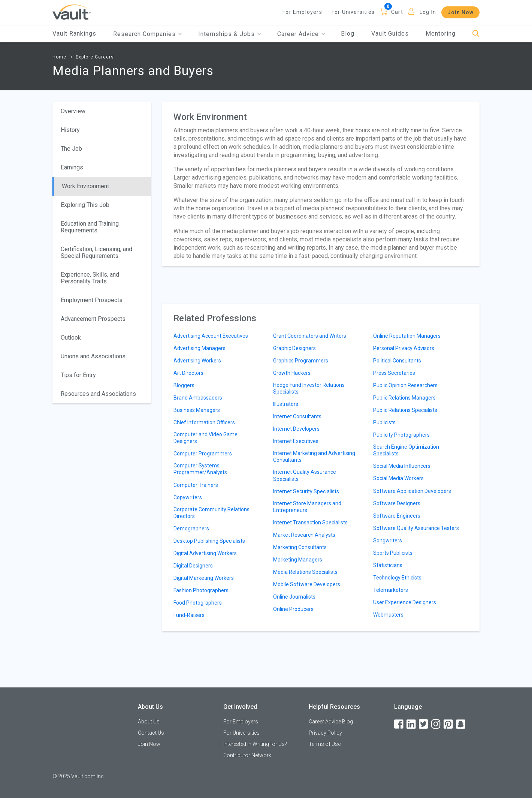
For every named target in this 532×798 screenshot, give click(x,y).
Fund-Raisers (189, 615)
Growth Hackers (292, 373)
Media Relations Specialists (305, 572)
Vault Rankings (74, 34)
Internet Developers (296, 429)
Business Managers (197, 410)
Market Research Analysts (304, 535)
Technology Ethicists (397, 578)
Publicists (384, 422)
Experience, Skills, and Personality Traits (90, 278)
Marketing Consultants (300, 547)
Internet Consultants (297, 416)
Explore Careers (95, 57)
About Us (149, 722)
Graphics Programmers (301, 361)
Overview (73, 111)
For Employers (302, 12)
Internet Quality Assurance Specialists (305, 475)
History (70, 130)
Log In (428, 12)
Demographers (191, 529)
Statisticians (388, 565)
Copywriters (188, 497)
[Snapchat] (461, 724)
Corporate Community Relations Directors (211, 513)
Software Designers (397, 503)
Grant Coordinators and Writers (310, 336)
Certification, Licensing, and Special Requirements (96, 252)
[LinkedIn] (412, 724)
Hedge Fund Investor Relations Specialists (309, 388)
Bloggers (184, 385)
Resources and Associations (98, 394)
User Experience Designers (405, 602)
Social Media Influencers (402, 466)
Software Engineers (397, 516)
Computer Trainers (196, 485)
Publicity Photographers (401, 435)
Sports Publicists (393, 553)
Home (59, 57)
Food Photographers (198, 603)
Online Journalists (294, 597)
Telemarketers (391, 590)
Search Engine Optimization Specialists (406, 450)
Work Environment (85, 186)
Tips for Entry (78, 375)
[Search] (476, 34)
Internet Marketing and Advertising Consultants (314, 457)
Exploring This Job (85, 205)
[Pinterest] (449, 724)
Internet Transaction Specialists (310, 523)
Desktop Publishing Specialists (209, 541)
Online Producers (293, 609)
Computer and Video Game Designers (205, 438)
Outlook (71, 338)
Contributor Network (247, 755)
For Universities (353, 12)
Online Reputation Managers (407, 336)
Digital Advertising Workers (205, 553)
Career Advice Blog (331, 722)
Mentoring (441, 34)
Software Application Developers (412, 491)
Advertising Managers (199, 348)
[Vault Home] (72, 12)
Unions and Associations (93, 356)
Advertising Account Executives (211, 336)
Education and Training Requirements (90, 227)
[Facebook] (399, 724)
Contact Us (151, 733)
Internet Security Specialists (306, 491)
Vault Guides (390, 34)
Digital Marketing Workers (204, 578)
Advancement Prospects (93, 319)
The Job (71, 149)
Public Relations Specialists (405, 410)
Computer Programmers (203, 454)
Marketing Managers (298, 560)
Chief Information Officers (204, 422)
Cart (397, 12)
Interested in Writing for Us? (255, 744)
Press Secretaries (394, 373)
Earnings (72, 167)
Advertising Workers (197, 361)
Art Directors (188, 373)
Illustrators (286, 404)
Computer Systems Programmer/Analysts (200, 469)
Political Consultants (397, 361)
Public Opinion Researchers (405, 385)
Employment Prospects (92, 300)
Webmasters (388, 615)
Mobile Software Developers (307, 584)
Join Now (460, 12)
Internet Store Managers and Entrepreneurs (307, 507)
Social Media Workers (398, 478)
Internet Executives (296, 441)
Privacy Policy (325, 733)
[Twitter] (424, 724)
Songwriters (388, 540)
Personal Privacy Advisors (404, 348)
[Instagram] (436, 724)
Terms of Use (325, 744)
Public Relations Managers (404, 398)
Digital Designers (193, 566)
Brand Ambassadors (198, 398)
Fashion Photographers (201, 590)
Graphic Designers (294, 348)
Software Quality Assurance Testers (416, 528)
